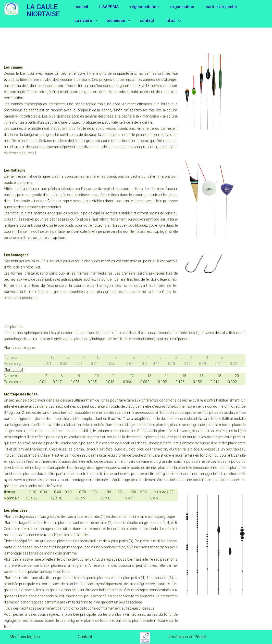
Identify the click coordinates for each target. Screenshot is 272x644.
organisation (182, 7)
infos (171, 21)
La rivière (83, 21)
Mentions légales (25, 637)
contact (147, 21)
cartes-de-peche (221, 7)
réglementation (144, 7)
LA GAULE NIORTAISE (43, 10)
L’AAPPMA (109, 7)
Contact (85, 637)
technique (116, 21)
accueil (81, 7)
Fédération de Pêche (187, 637)
